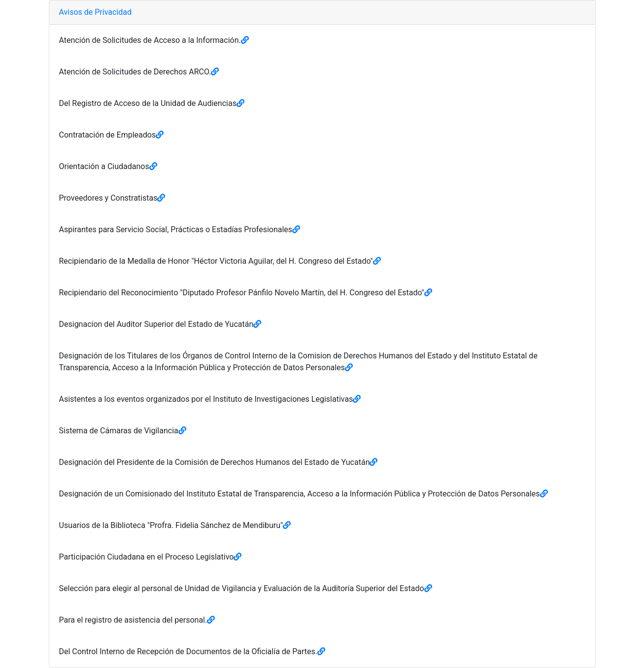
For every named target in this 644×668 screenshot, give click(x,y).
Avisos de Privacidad (96, 12)
